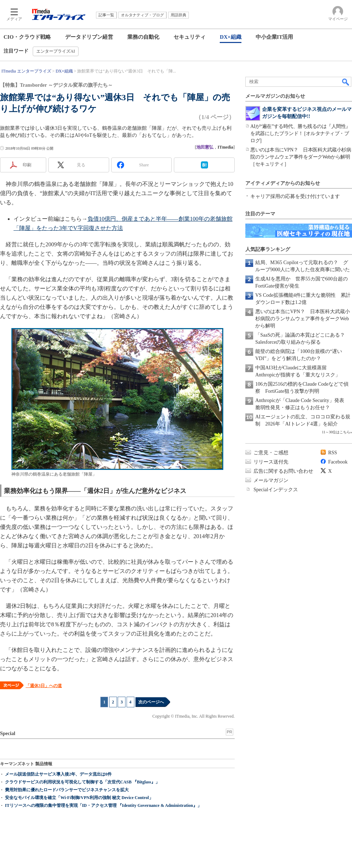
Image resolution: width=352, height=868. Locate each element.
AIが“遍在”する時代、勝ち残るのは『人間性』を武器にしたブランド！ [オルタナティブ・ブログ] (300, 133)
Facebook (338, 462)
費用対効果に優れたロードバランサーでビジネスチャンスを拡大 (67, 790)
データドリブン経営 (89, 37)
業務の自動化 (143, 37)
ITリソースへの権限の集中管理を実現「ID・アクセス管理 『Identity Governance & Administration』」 (103, 805)
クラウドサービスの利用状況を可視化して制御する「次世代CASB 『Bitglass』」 (82, 782)
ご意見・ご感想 (271, 453)
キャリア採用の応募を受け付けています (295, 196)
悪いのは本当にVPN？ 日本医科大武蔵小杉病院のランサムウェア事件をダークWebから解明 (303, 319)
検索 (346, 82)
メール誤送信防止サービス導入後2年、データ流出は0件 (58, 774)
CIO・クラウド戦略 (27, 37)
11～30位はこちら (336, 432)
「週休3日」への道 (44, 686)
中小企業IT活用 (274, 37)
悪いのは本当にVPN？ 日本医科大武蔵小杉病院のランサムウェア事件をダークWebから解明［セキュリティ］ (301, 157)
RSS (333, 453)
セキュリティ (190, 37)
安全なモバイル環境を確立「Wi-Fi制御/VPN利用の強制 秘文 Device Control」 (79, 798)
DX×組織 (230, 37)
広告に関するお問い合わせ (283, 471)
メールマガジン (271, 480)
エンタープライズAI (56, 51)
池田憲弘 (205, 147)
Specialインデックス (276, 490)
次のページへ (151, 702)
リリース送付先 (271, 462)
